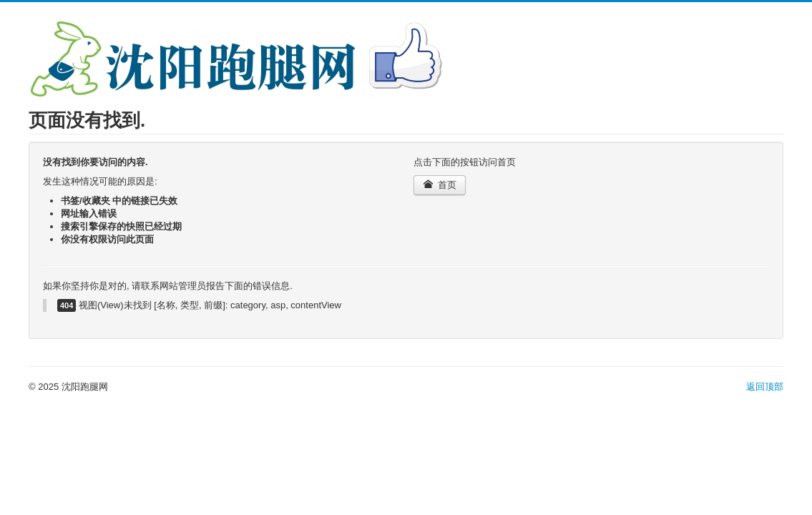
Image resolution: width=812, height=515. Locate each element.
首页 (440, 185)
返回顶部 (765, 387)
